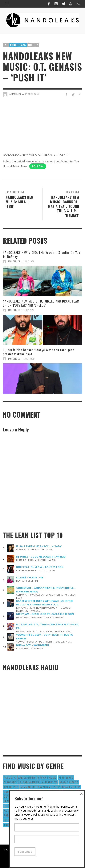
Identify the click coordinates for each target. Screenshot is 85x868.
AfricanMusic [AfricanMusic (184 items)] (27, 777)
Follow (38, 166)
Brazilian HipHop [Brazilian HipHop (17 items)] (49, 787)
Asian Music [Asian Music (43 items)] (28, 787)
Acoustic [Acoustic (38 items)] (10, 777)
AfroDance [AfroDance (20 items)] (11, 782)
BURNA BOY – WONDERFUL (33, 645)
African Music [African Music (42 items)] (47, 777)
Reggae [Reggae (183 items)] (8, 820)
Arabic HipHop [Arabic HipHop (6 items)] (69, 782)
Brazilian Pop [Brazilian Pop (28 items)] (71, 787)
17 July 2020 (28, 310)
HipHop (33, 45)
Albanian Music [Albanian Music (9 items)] (30, 782)
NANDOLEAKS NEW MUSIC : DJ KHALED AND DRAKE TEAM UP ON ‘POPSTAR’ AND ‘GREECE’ (41, 303)
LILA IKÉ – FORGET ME (30, 577)
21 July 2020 (28, 261)
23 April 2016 (32, 94)
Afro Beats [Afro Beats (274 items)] (66, 777)
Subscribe (25, 852)
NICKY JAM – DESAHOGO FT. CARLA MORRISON (45, 614)
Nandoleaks (18, 45)
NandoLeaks (14, 261)
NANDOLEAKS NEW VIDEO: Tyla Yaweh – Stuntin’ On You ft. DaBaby (42, 255)
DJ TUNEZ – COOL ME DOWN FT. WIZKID (41, 557)
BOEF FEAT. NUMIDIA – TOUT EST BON (40, 567)
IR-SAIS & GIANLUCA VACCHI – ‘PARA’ (39, 546)
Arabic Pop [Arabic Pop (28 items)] (11, 787)
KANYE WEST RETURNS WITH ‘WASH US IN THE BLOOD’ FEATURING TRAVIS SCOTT (45, 603)
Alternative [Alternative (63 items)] (50, 782)
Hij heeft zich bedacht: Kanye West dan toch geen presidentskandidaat (39, 352)
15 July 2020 (28, 359)
